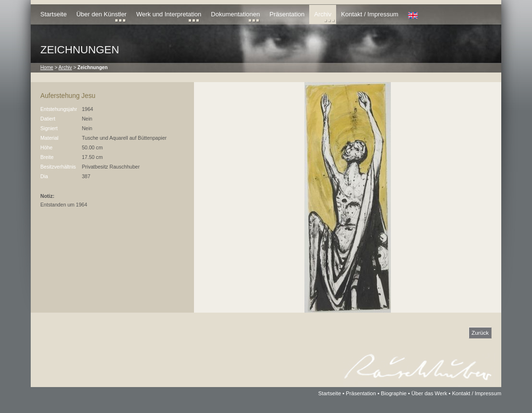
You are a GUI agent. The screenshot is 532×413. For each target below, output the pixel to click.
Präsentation (287, 14)
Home (47, 67)
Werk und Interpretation (169, 14)
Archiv (323, 14)
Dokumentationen (235, 14)
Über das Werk (429, 393)
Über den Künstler (102, 14)
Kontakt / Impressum (369, 14)
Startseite (54, 14)
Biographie (394, 393)
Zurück (480, 333)
